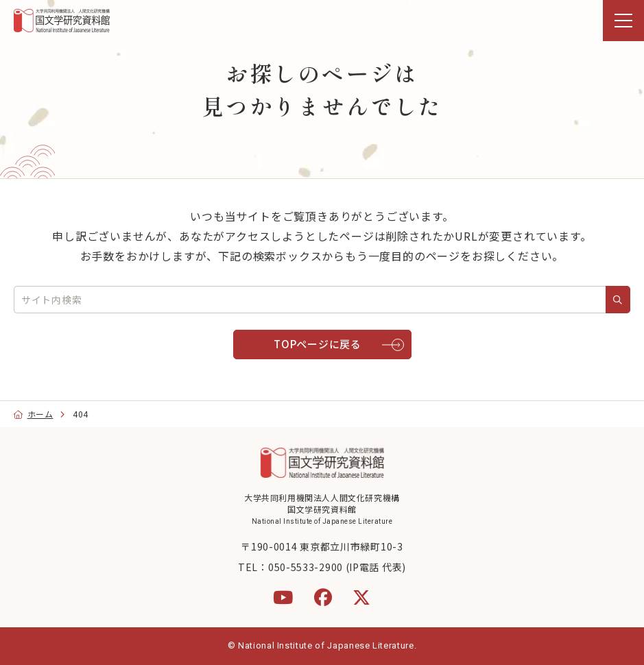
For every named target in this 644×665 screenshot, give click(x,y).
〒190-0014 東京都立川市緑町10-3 (322, 546)
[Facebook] (323, 597)
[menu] (623, 21)
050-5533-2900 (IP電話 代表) (337, 567)
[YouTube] (283, 597)
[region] (322, 21)
